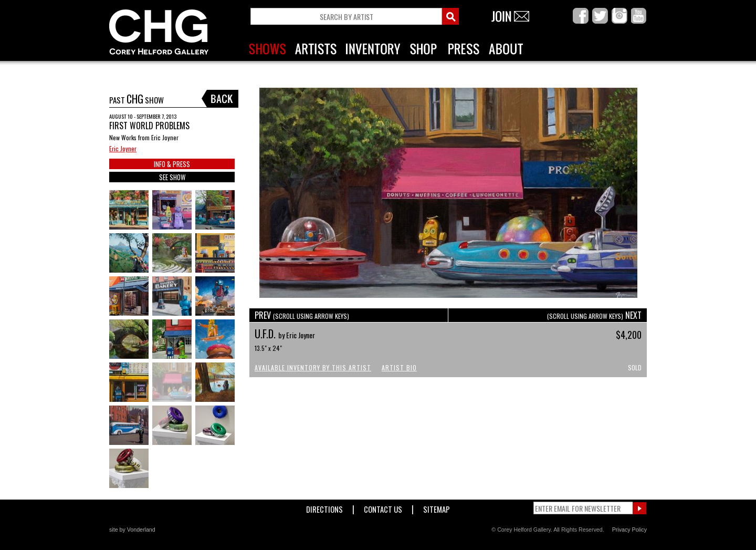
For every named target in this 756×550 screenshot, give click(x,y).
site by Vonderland (132, 530)
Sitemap (437, 507)
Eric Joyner (123, 148)
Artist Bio (399, 367)
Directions (324, 507)
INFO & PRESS (172, 164)
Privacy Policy (629, 530)
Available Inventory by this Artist (313, 367)
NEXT (594, 315)
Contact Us (383, 507)
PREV (302, 315)
